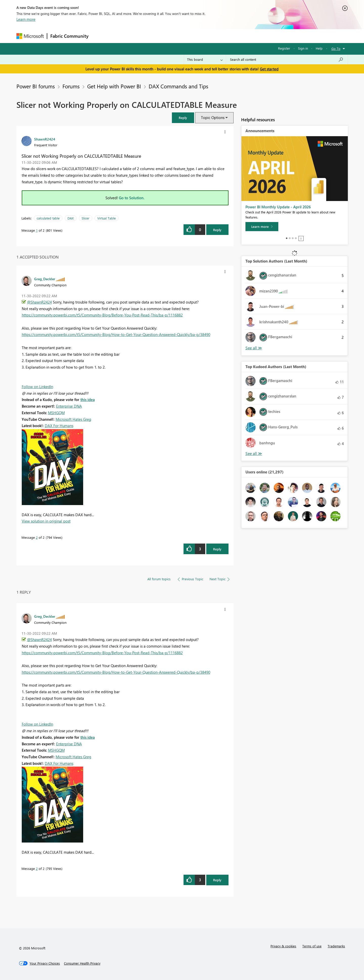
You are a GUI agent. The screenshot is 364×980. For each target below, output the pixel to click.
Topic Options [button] (213, 117)
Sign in (303, 48)
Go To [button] (336, 48)
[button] (183, 118)
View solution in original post (46, 521)
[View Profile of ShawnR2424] (45, 139)
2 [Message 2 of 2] (37, 537)
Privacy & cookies (283, 946)
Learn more (26, 19)
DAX (71, 218)
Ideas (143, 36)
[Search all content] (287, 59)
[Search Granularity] (205, 59)
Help (319, 48)
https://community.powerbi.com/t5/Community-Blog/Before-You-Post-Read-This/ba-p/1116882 (102, 315)
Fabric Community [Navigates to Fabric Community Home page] (69, 36)
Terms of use (312, 946)
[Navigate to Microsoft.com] (30, 36)
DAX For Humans (59, 426)
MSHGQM (56, 413)
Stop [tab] (301, 238)
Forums (100, 36)
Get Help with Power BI (114, 86)
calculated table (48, 218)
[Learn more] (262, 227)
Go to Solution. (132, 198)
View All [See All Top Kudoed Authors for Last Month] (254, 454)
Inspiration (122, 36)
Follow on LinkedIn (37, 387)
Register (284, 48)
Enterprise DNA (69, 406)
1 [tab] (287, 238)
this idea (88, 399)
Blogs (188, 36)
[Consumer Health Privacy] (82, 963)
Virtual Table (107, 218)
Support (229, 36)
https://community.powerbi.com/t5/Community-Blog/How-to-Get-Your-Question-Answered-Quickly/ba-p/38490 (116, 334)
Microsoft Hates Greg (73, 419)
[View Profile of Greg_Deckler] (45, 279)
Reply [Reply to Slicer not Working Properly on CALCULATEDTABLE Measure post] (217, 230)
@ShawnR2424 (39, 302)
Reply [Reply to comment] (217, 549)
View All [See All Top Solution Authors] (254, 348)
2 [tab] (290, 238)
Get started (269, 69)
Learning (208, 36)
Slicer (86, 218)
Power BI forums (36, 86)
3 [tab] (293, 238)
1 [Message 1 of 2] (37, 230)
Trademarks (336, 946)
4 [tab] (296, 238)
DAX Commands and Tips (178, 86)
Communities (165, 36)
